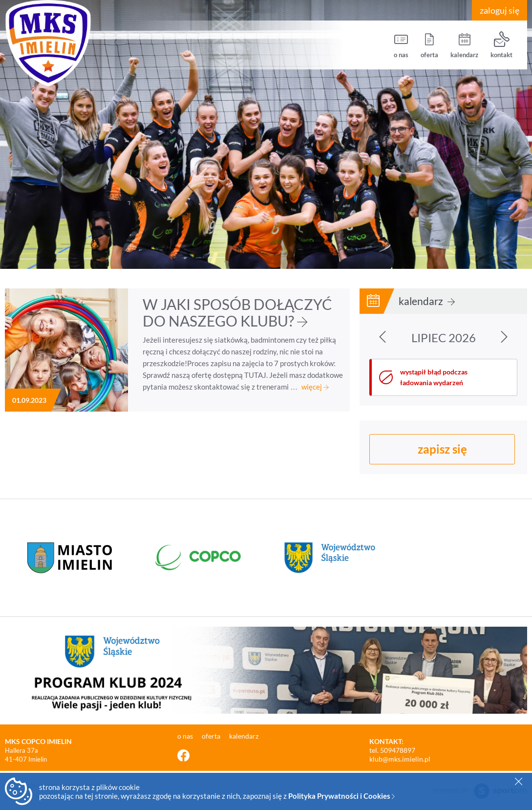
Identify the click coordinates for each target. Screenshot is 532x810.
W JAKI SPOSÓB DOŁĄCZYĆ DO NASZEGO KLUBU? (237, 312)
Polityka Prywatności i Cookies (341, 796)
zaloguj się (500, 10)
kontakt (501, 45)
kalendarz (464, 45)
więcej (315, 387)
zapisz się (442, 449)
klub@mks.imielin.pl (400, 759)
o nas (401, 45)
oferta (429, 45)
